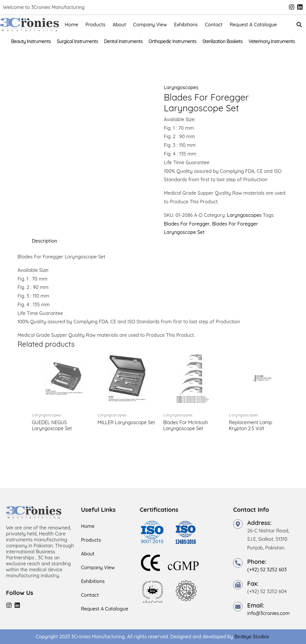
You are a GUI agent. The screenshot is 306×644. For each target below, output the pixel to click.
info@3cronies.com (268, 613)
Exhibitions (186, 25)
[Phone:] (238, 563)
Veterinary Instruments (272, 41)
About (119, 25)
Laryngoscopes (181, 87)
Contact (214, 25)
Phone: (257, 562)
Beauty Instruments (31, 41)
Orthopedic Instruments (172, 41)
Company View (150, 25)
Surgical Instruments (77, 41)
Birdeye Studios (252, 637)
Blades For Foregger (187, 224)
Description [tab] (44, 241)
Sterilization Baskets (222, 41)
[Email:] (238, 607)
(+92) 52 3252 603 (267, 570)
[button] (299, 25)
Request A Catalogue (253, 25)
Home (72, 25)
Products (95, 25)
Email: (256, 605)
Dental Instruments (123, 41)
